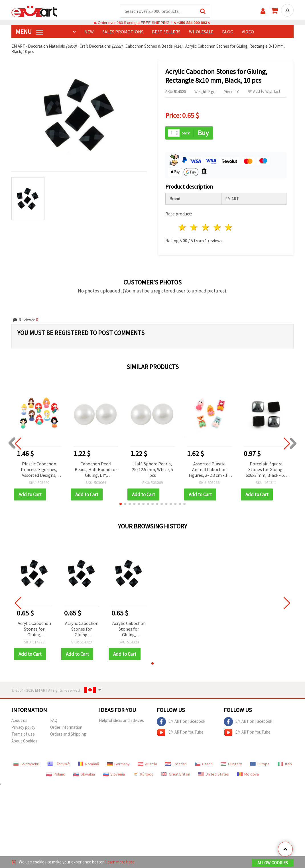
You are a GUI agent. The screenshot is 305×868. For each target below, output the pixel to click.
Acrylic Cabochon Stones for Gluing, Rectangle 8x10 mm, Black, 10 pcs (34, 629)
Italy (285, 764)
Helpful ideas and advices (121, 720)
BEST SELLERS (166, 32)
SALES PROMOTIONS (123, 32)
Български (26, 764)
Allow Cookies (273, 863)
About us (19, 720)
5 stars (229, 227)
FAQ (54, 720)
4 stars (217, 227)
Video (248, 32)
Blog (228, 32)
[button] (121, 504)
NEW (89, 32)
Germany (118, 764)
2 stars (194, 227)
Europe (260, 764)
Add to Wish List (264, 91)
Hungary (231, 764)
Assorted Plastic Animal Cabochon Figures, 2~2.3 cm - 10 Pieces (209, 470)
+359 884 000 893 (192, 23)
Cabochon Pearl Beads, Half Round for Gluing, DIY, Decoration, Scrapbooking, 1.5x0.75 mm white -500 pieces (96, 470)
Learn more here (120, 862)
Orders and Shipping (68, 734)
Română (88, 764)
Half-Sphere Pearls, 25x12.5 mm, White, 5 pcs (152, 469)
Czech (204, 764)
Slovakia (84, 774)
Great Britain (176, 774)
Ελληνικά (59, 764)
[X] (14, 862)
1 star (183, 227)
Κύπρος (143, 774)
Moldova (248, 774)
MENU (29, 32)
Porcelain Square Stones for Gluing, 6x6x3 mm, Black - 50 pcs (266, 470)
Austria (147, 764)
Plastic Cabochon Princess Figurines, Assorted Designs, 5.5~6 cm (39, 470)
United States (213, 774)
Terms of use (23, 734)
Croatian (176, 764)
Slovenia (114, 774)
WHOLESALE (201, 32)
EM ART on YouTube (180, 732)
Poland (56, 774)
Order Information (66, 727)
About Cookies (24, 741)
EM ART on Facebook (181, 722)
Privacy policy (23, 727)
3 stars (206, 227)
